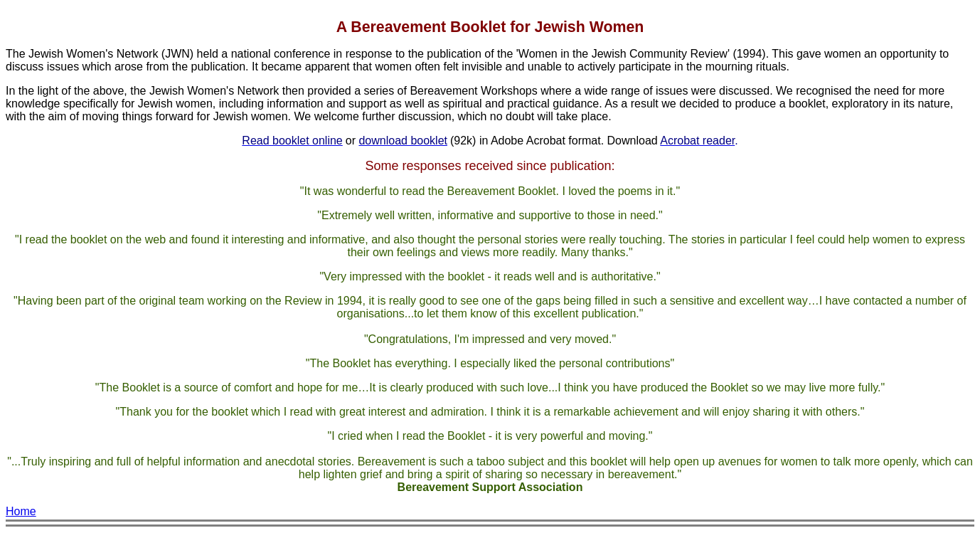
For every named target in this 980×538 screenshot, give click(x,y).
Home (21, 511)
